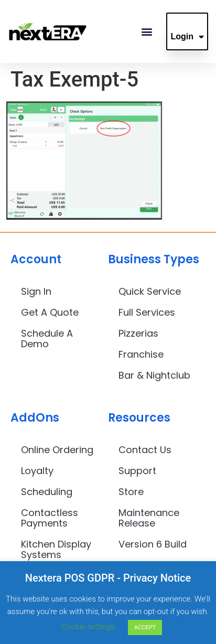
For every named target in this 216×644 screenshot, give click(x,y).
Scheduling (47, 492)
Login (187, 37)
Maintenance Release (149, 518)
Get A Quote (50, 312)
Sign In (36, 291)
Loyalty (37, 471)
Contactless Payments (50, 518)
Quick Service (150, 291)
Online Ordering (57, 450)
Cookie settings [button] (88, 627)
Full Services (147, 312)
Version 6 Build (153, 544)
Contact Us (145, 450)
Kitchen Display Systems (56, 549)
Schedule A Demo (47, 339)
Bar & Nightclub (154, 375)
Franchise (141, 354)
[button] (147, 32)
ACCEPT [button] (145, 627)
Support (137, 471)
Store (131, 492)
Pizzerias (138, 333)
